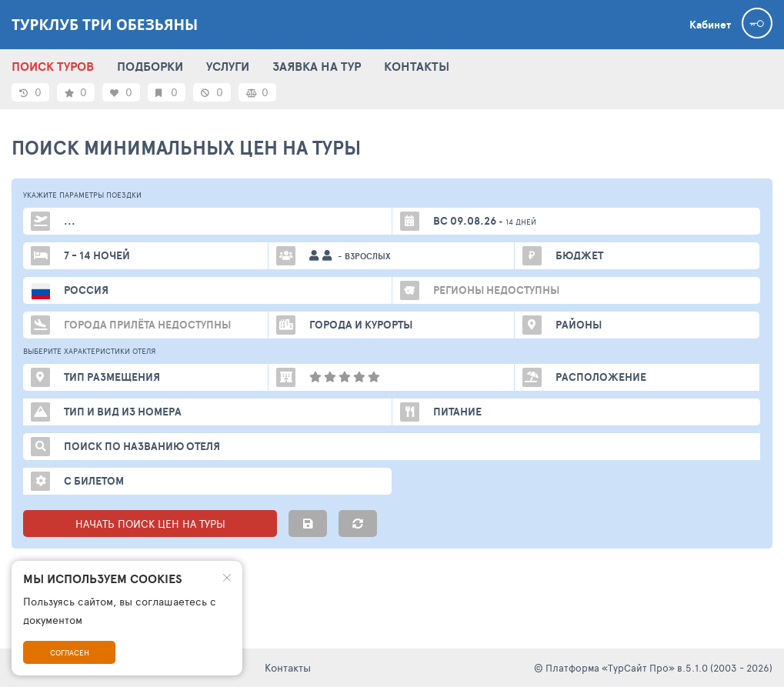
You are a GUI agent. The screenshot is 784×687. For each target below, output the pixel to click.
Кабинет (710, 25)
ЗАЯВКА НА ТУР (317, 66)
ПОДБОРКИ (150, 66)
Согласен (70, 652)
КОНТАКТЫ (417, 66)
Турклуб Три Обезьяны (105, 25)
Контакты (288, 667)
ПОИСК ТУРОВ (53, 66)
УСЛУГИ (228, 66)
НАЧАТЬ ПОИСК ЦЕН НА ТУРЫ (150, 524)
